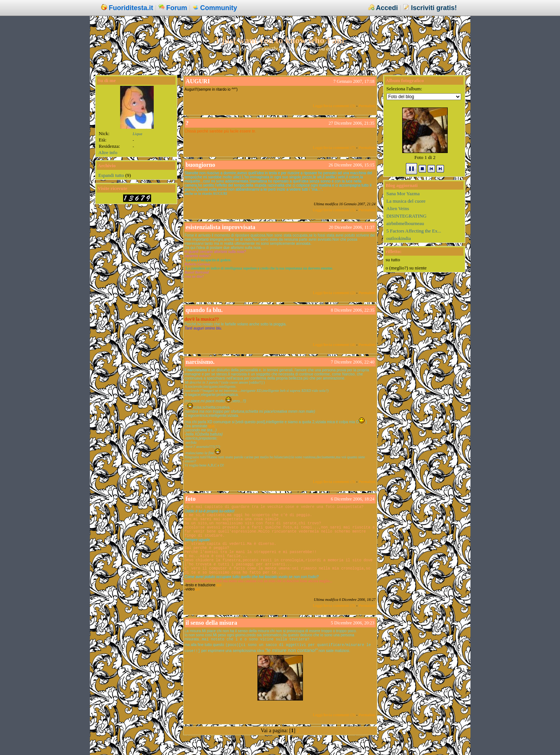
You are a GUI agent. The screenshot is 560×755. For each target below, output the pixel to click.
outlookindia (399, 238)
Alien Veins (398, 208)
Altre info (108, 152)
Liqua (138, 134)
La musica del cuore (406, 201)
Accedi (387, 8)
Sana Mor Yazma (403, 194)
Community (219, 8)
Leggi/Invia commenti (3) (334, 106)
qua (211, 426)
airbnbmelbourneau (405, 223)
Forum (177, 8)
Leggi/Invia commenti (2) (334, 293)
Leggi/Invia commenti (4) (334, 344)
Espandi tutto (111, 175)
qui (197, 589)
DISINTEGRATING (407, 216)
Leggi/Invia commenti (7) (334, 147)
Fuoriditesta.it (131, 8)
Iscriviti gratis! (434, 8)
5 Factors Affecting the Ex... (414, 231)
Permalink (367, 106)
